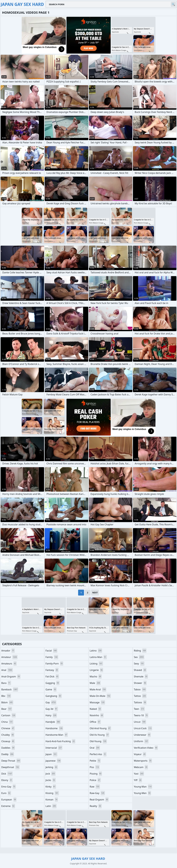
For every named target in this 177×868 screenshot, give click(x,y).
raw (95, 787)
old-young (98, 741)
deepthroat (10, 767)
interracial (54, 748)
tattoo (140, 696)
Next (95, 593)
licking (96, 664)
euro (6, 793)
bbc (6, 696)
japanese (53, 761)
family (52, 657)
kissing (52, 793)
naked (96, 709)
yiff (138, 780)
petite (95, 761)
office (95, 722)
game (51, 689)
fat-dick (52, 677)
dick (7, 774)
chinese (8, 728)
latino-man (98, 657)
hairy (51, 715)
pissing (96, 774)
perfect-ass (98, 754)
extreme (8, 806)
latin (51, 806)
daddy (8, 754)
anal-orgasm (11, 677)
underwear (142, 735)
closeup (8, 741)
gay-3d (52, 709)
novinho (97, 715)
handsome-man (57, 735)
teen (139, 709)
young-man (143, 787)
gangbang (54, 696)
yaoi (139, 774)
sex (139, 657)
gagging (53, 683)
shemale (141, 677)
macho (96, 677)
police (95, 780)
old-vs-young (99, 735)
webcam (141, 767)
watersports (143, 761)
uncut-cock (143, 728)
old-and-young (100, 728)
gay (51, 702)
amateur (9, 657)
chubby (8, 735)
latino (96, 651)
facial (51, 651)
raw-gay (97, 793)
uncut (140, 722)
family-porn (54, 664)
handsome (54, 728)
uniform (141, 741)
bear (7, 709)
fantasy (52, 670)
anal (7, 670)
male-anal (98, 689)
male (95, 683)
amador (8, 651)
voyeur (140, 754)
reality (96, 806)
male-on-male (100, 696)
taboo (140, 689)
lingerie (97, 670)
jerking (52, 767)
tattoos (140, 702)
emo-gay (9, 787)
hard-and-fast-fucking (60, 741)
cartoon (9, 715)
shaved (140, 670)
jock (51, 774)
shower (140, 683)
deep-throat (11, 761)
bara (6, 683)
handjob (53, 722)
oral (95, 748)
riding (140, 651)
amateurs (9, 664)
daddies (8, 748)
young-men (142, 793)
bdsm (7, 702)
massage (97, 702)
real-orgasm (99, 800)
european (9, 800)
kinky (51, 787)
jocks (51, 780)
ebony (7, 780)
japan (51, 754)
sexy (139, 664)
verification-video (146, 748)
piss (95, 767)
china (7, 722)
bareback (10, 689)
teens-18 (141, 715)
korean (52, 800)
